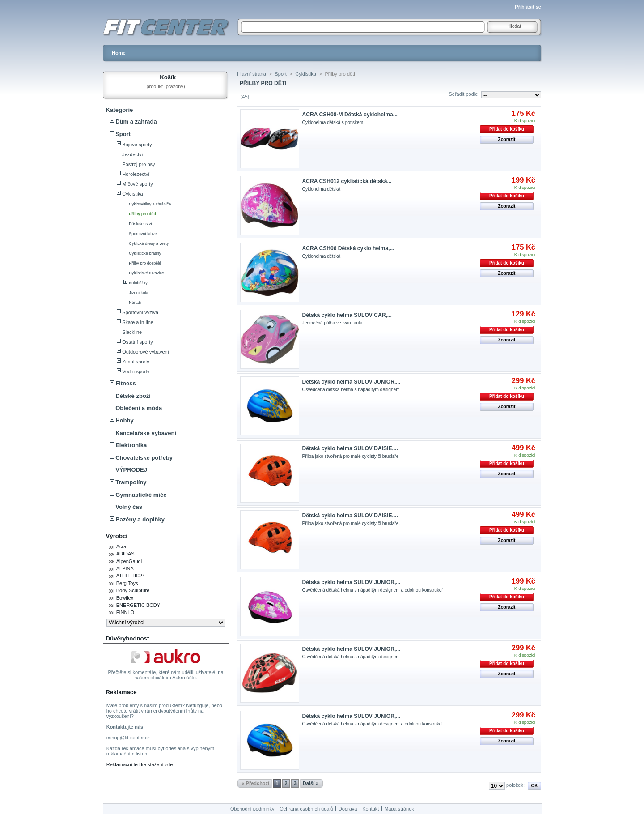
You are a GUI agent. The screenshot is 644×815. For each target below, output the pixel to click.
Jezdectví (132, 154)
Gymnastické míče (141, 495)
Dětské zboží (133, 396)
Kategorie (120, 110)
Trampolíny (131, 482)
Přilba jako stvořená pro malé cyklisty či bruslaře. (351, 523)
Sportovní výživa (140, 312)
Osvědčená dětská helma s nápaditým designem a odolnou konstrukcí (373, 590)
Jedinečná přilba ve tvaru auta (333, 323)
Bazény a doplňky (140, 519)
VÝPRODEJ (131, 470)
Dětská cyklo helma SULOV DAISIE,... (350, 448)
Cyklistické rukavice (146, 273)
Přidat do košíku (507, 129)
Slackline (132, 332)
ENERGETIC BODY (138, 605)
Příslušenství (140, 224)
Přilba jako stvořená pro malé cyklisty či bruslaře (351, 456)
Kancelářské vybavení (146, 433)
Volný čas (129, 507)
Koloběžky (138, 283)
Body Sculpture (133, 590)
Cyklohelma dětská (321, 189)
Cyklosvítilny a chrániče (150, 204)
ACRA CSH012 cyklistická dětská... (347, 181)
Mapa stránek (399, 809)
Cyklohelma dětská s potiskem (333, 122)
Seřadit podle (463, 94)
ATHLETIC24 (131, 576)
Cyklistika (132, 194)
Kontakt (371, 809)
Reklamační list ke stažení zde (140, 764)
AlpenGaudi (129, 561)
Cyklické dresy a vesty (149, 243)
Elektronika (131, 445)
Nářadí (135, 303)
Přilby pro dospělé (145, 263)
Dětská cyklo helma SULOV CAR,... (347, 315)
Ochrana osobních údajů (306, 809)
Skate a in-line (138, 322)
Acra (121, 546)
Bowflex (125, 598)
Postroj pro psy (138, 164)
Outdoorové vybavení (146, 352)
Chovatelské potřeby (144, 458)
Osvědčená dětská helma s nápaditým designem (351, 390)
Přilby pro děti (142, 214)
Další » (311, 783)
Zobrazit (507, 139)
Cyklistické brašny (145, 253)
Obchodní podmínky (252, 809)
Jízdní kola (138, 293)
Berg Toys (127, 583)
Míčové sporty (137, 184)
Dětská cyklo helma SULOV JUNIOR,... (352, 382)
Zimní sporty (136, 362)
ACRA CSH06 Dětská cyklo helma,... (348, 248)
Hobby (124, 420)
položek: (515, 785)
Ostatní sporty (137, 342)
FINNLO (125, 612)
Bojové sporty (137, 145)
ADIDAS (125, 554)
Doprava (348, 809)
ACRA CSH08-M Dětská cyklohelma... (350, 115)
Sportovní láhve (143, 234)
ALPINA (125, 568)
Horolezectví (136, 174)
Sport (123, 134)
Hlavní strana (252, 74)
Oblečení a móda (139, 408)
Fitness (126, 383)
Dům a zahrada (136, 122)
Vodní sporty (136, 371)
